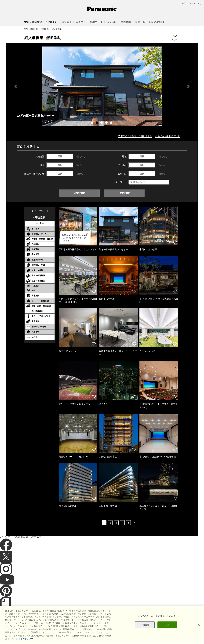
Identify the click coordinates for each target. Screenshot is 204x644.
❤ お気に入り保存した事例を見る (135, 136)
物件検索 (80, 193)
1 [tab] (92, 123)
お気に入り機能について (168, 136)
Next (188, 86)
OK (167, 625)
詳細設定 (145, 625)
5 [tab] (112, 123)
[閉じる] (199, 625)
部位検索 (124, 193)
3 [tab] (102, 123)
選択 (60, 156)
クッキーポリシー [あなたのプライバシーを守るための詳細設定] (25, 639)
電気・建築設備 (31, 29)
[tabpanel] (102, 86)
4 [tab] (107, 123)
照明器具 (45, 29)
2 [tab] (97, 123)
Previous (16, 86)
